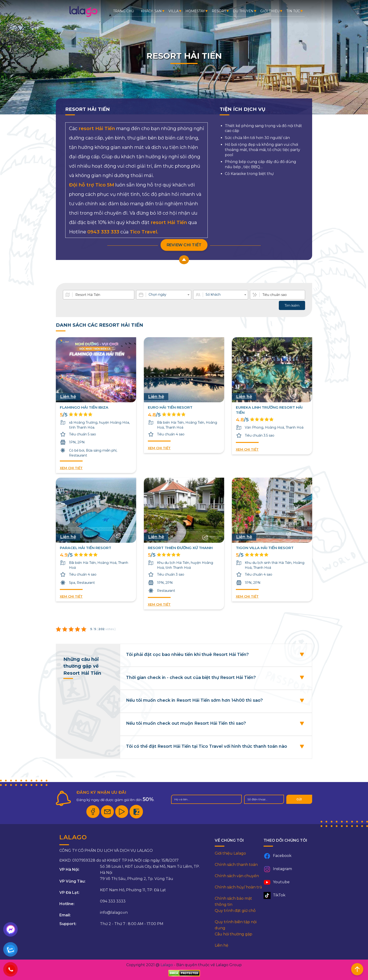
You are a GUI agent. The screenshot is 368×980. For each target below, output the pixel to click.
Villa (174, 11)
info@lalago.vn (114, 912)
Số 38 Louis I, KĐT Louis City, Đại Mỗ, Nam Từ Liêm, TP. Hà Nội (150, 870)
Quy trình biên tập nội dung (236, 925)
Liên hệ (222, 945)
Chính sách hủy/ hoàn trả (238, 887)
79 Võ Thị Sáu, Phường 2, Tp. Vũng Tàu (137, 879)
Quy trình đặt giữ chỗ (235, 911)
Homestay (195, 11)
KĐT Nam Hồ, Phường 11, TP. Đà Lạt (133, 890)
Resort (219, 11)
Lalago (167, 965)
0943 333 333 (103, 232)
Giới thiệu (270, 11)
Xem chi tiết (71, 468)
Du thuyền (243, 11)
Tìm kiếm (292, 306)
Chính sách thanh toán (236, 865)
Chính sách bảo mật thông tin (233, 901)
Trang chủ (124, 11)
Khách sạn (151, 11)
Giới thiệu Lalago (230, 853)
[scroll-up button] (184, 260)
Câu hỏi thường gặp (234, 934)
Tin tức (293, 11)
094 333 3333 (113, 901)
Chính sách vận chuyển (237, 876)
